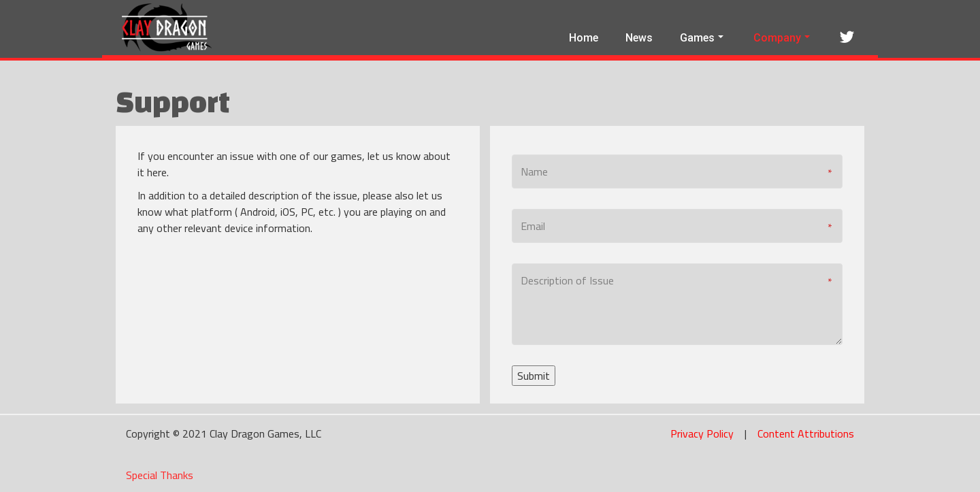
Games (702, 38)
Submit (534, 376)
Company (782, 38)
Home (584, 38)
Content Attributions (806, 433)
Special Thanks (160, 475)
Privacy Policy (702, 433)
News (639, 38)
